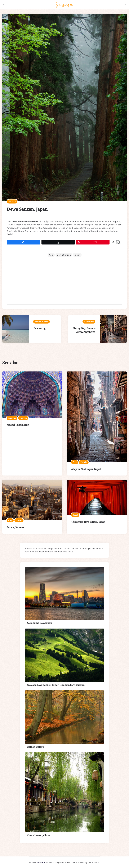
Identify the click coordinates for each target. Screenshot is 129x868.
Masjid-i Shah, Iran (18, 425)
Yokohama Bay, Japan (39, 623)
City (75, 462)
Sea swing (40, 328)
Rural (75, 515)
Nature (12, 201)
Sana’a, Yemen (15, 527)
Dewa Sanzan (64, 255)
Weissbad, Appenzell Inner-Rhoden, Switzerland (56, 685)
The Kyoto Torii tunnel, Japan (88, 522)
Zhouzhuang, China (39, 835)
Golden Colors (35, 747)
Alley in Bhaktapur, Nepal (86, 469)
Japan (77, 255)
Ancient (12, 418)
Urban (19, 520)
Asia (51, 255)
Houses (23, 418)
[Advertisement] (65, 284)
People (84, 462)
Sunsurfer (41, 862)
